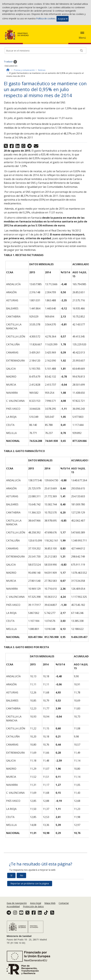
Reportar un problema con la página (30, 883)
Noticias (42, 70)
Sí (11, 875)
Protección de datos (33, 906)
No (22, 875)
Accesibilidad (13, 906)
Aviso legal (36, 903)
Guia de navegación (17, 903)
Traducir (10, 62)
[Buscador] (45, 51)
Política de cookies (46, 18)
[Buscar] (81, 51)
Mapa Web (50, 903)
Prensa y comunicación (24, 70)
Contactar (64, 903)
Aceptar (63, 19)
